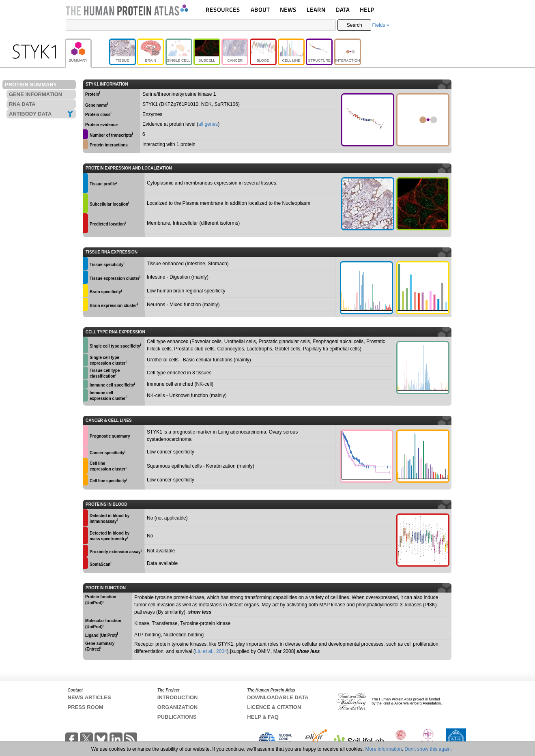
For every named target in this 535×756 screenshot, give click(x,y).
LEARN (316, 10)
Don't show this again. (428, 749)
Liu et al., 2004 (211, 651)
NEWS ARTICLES (89, 697)
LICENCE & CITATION (274, 707)
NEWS (288, 10)
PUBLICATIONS (177, 717)
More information (384, 749)
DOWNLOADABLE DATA (278, 697)
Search (355, 25)
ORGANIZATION (177, 707)
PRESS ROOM (86, 707)
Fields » (380, 25)
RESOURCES (223, 10)
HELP (367, 10)
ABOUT (260, 10)
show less (200, 612)
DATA (343, 10)
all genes (208, 124)
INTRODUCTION (178, 697)
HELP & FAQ (263, 717)
